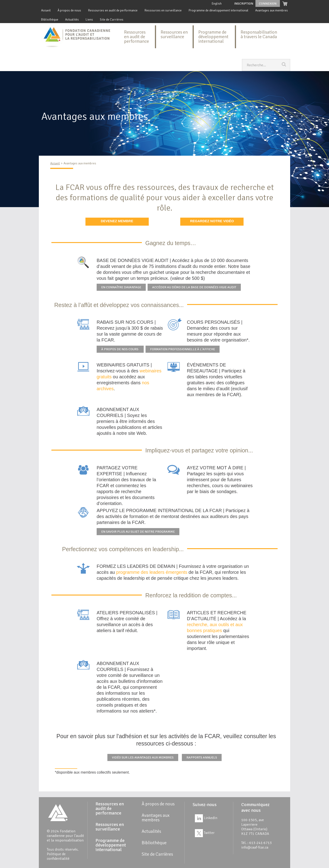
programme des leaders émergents (152, 572)
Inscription (244, 4)
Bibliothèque (50, 20)
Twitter (205, 833)
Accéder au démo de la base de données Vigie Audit (194, 287)
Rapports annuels (202, 757)
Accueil (46, 10)
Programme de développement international (218, 10)
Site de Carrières (112, 20)
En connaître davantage (121, 287)
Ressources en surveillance (163, 10)
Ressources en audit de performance (113, 10)
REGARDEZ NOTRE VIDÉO (212, 221)
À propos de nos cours (120, 349)
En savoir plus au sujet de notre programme (138, 532)
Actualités (72, 20)
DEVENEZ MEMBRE (117, 221)
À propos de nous (69, 10)
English (217, 4)
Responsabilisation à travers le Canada (259, 34)
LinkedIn (206, 818)
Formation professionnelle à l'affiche (183, 349)
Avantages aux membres (272, 10)
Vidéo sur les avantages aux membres (143, 757)
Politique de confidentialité (58, 856)
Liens (89, 20)
